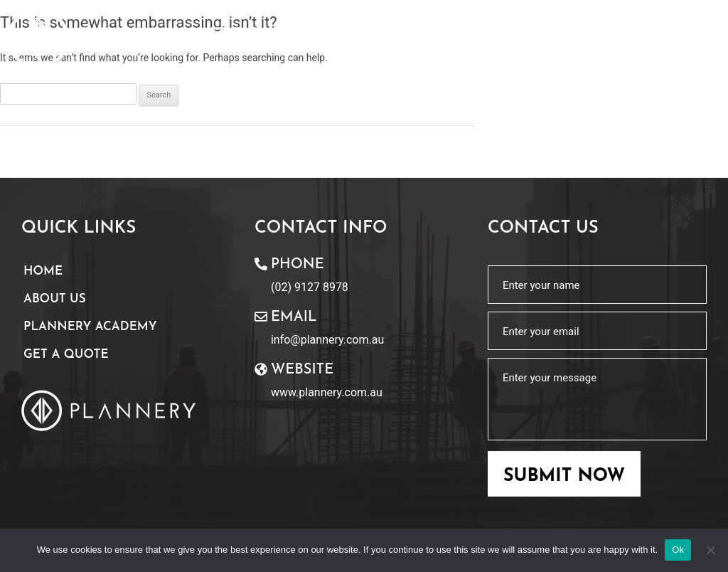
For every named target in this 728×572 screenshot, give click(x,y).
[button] (692, 40)
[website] (261, 369)
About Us (55, 299)
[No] (710, 550)
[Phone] (261, 264)
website (302, 370)
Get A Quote (66, 355)
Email (294, 317)
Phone (298, 265)
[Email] (261, 317)
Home (43, 271)
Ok (678, 550)
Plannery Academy (90, 327)
